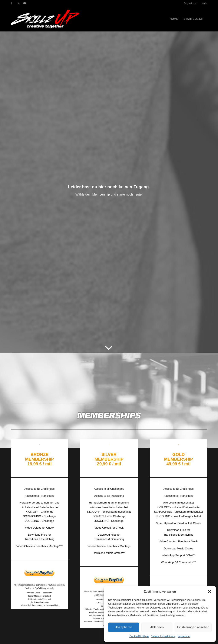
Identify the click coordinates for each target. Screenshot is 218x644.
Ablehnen (157, 627)
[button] (209, 592)
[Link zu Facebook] (12, 3)
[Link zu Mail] (25, 3)
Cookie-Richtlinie (139, 636)
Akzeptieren (124, 627)
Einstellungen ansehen (193, 627)
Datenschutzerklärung (163, 636)
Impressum (184, 636)
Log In (204, 3)
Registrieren (190, 3)
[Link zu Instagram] (18, 3)
